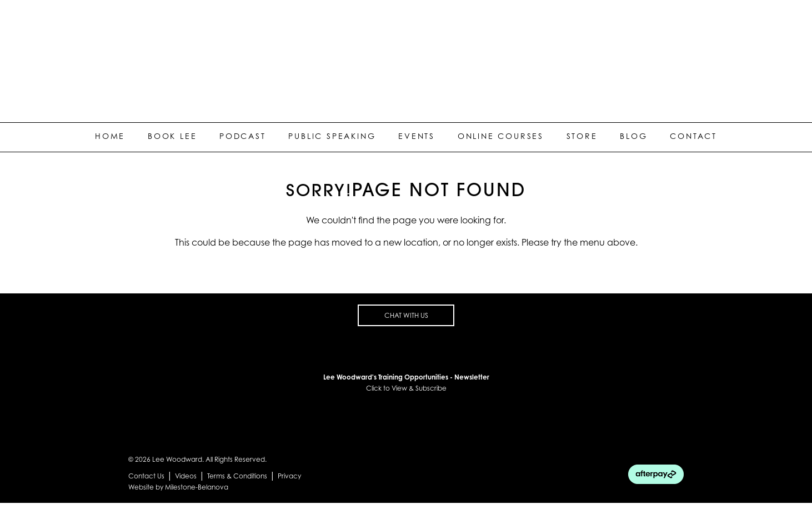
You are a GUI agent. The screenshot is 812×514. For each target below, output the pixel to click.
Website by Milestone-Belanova (178, 487)
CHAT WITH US (406, 315)
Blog (633, 136)
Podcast (243, 136)
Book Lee (172, 136)
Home (110, 136)
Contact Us (146, 476)
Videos (186, 476)
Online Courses (501, 136)
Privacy (289, 476)
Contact (693, 136)
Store (582, 136)
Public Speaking (332, 136)
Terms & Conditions (237, 476)
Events (417, 136)
